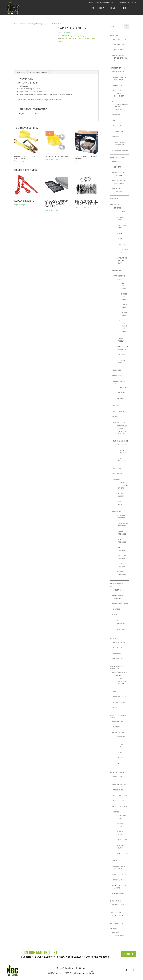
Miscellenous (119, 411)
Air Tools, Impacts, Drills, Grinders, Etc (121, 58)
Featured (114, 199)
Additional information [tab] (39, 72)
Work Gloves (122, 853)
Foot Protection (120, 806)
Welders (114, 929)
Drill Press (118, 691)
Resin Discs (122, 244)
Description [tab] (21, 72)
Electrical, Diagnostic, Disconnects (119, 93)
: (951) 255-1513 (123, 2)
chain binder (82, 38)
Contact (113, 8)
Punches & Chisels (121, 441)
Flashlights (118, 648)
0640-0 (65, 38)
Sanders (120, 758)
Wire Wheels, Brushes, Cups (122, 261)
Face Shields (118, 790)
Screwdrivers (119, 474)
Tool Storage (116, 912)
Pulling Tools (119, 422)
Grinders (121, 752)
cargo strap (72, 38)
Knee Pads (117, 861)
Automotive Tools (25, 24)
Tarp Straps (122, 629)
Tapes (115, 615)
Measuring (118, 406)
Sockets (117, 479)
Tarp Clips (121, 624)
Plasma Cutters (120, 702)
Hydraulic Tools (120, 697)
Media (119, 233)
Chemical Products (118, 158)
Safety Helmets (119, 874)
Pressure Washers (121, 603)
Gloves (116, 812)
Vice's (115, 708)
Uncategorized (116, 923)
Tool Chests (118, 916)
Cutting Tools (119, 276)
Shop (101, 8)
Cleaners (117, 167)
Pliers (116, 417)
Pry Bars (121, 398)
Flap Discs (121, 212)
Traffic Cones (119, 893)
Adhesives (117, 161)
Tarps (116, 620)
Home (16, 24)
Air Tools (114, 36)
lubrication (118, 126)
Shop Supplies (116, 901)
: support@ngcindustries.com (101, 2)
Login (124, 8)
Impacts (116, 727)
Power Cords (119, 905)
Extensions (118, 376)
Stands (116, 137)
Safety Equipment (117, 773)
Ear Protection (120, 784)
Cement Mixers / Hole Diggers (123, 681)
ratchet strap (63, 41)
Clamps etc (118, 85)
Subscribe (129, 954)
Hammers (121, 393)
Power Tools (119, 732)
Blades (120, 280)
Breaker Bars (122, 387)
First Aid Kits (118, 801)
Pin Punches (122, 445)
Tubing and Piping (121, 150)
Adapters (117, 270)
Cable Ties (117, 590)
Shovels (117, 609)
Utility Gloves (123, 840)
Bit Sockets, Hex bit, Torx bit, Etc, (123, 485)
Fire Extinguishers (121, 795)
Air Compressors (120, 39)
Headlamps (118, 653)
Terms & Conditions (66, 968)
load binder (92, 38)
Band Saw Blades (124, 286)
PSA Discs (121, 239)
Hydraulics (118, 115)
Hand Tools (115, 204)
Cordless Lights (120, 642)
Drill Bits (117, 370)
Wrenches (117, 512)
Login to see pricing (65, 33)
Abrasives (117, 208)
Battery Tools (119, 72)
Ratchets (117, 468)
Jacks (115, 120)
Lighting (114, 638)
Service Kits (118, 131)
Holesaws (121, 355)
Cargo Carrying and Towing (41, 24)
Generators (118, 721)
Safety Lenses (119, 880)
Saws (119, 763)
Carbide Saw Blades (124, 297)
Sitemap (82, 968)
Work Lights (118, 659)
